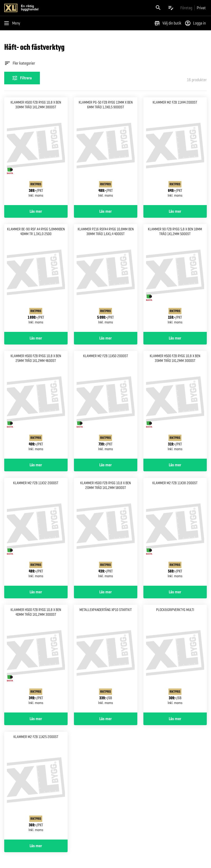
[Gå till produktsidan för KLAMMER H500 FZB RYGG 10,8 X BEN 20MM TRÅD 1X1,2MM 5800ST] (106, 532)
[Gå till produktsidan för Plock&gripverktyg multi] (175, 659)
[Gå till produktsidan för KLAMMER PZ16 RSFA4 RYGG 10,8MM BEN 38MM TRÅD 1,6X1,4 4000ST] (106, 278)
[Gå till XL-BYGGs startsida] (54, 8)
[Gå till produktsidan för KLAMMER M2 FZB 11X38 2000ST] (175, 532)
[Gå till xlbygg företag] (186, 8)
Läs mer (36, 211)
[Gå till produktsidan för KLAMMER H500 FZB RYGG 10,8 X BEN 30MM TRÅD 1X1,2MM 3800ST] (36, 151)
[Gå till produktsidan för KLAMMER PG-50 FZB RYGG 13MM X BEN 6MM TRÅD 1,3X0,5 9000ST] (106, 151)
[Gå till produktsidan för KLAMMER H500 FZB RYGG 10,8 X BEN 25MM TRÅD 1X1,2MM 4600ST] (36, 405)
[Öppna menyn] (13, 23)
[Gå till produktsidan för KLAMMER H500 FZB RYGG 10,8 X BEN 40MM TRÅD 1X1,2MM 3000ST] (36, 659)
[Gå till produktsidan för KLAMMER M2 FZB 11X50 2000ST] (106, 405)
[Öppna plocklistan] (171, 8)
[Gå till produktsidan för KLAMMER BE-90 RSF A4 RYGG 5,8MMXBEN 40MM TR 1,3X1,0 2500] (36, 278)
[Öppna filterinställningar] (22, 78)
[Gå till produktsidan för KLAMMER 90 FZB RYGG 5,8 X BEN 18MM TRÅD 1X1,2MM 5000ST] (175, 278)
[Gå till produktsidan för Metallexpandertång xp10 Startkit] (106, 659)
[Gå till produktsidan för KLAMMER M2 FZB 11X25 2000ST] (36, 786)
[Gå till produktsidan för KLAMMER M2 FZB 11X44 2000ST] (175, 151)
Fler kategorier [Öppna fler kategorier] (20, 63)
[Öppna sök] (158, 8)
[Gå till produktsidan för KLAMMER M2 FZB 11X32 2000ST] (36, 532)
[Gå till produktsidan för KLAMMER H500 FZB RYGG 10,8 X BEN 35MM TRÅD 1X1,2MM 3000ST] (175, 405)
